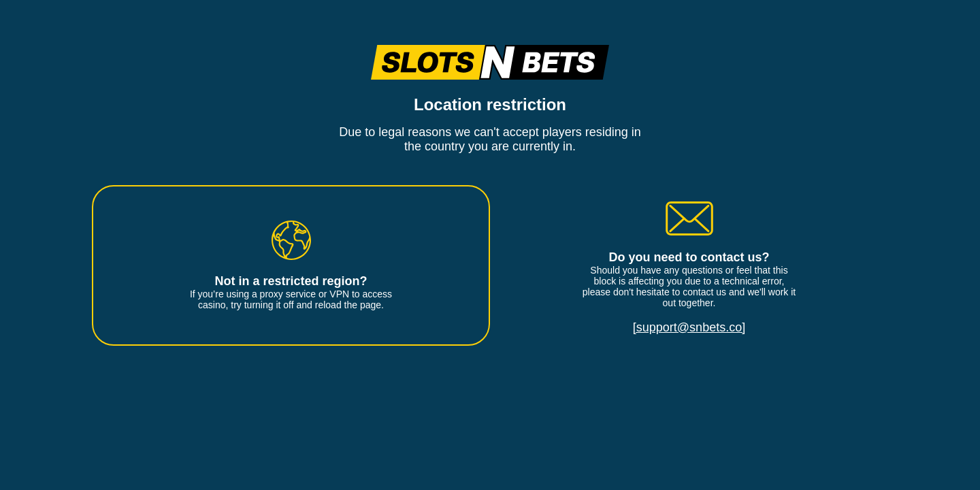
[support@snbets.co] (689, 327)
